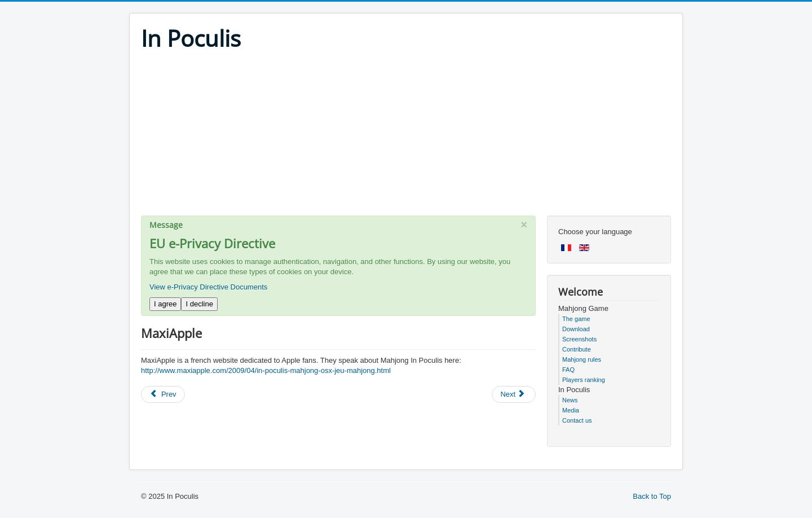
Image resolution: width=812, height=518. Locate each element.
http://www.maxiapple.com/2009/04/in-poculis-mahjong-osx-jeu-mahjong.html (266, 370)
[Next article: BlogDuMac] (514, 394)
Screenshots (579, 339)
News (570, 400)
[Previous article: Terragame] (163, 394)
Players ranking (584, 380)
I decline (199, 304)
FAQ (568, 370)
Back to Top (652, 496)
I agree (165, 304)
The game (576, 319)
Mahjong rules (582, 359)
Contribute (577, 349)
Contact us (577, 420)
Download (576, 329)
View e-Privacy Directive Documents (208, 287)
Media (571, 410)
